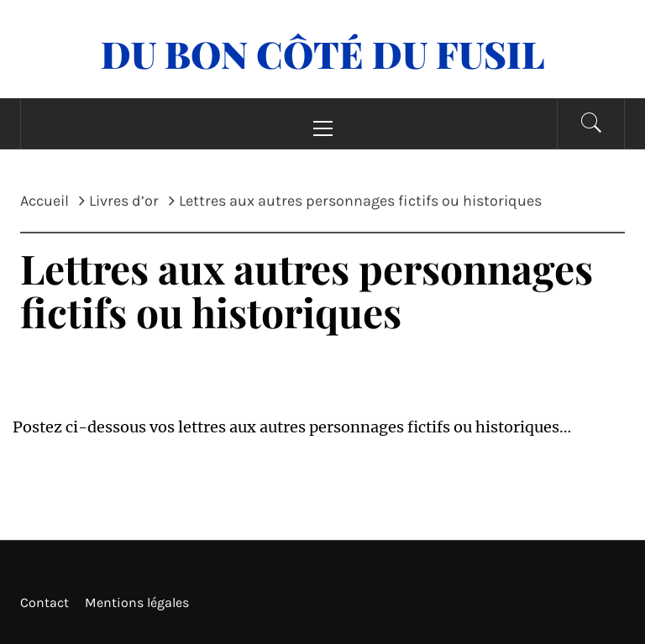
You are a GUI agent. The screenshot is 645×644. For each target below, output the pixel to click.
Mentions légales (137, 602)
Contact (45, 602)
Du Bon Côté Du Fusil (323, 53)
